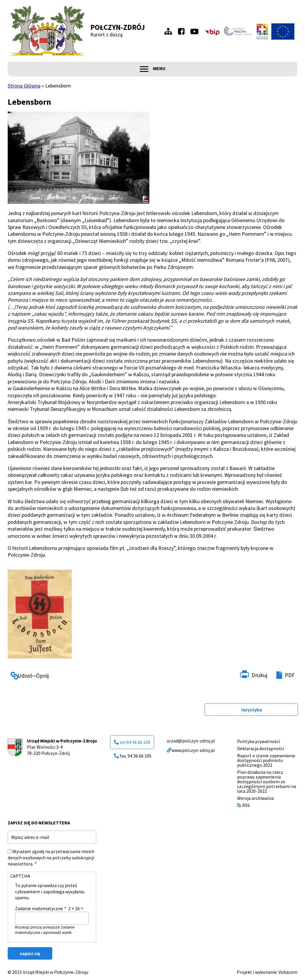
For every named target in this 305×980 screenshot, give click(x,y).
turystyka (251, 710)
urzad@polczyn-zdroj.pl (191, 741)
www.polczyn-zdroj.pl (191, 750)
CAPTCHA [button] (20, 876)
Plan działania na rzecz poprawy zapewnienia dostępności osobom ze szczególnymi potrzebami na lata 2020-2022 (267, 782)
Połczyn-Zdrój (118, 27)
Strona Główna (24, 86)
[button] (79, 158)
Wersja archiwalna (255, 798)
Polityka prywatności (258, 741)
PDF (290, 675)
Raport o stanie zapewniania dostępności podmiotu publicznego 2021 (266, 760)
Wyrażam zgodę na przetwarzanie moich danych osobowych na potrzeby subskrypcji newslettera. (51, 858)
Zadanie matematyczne (39, 908)
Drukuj (259, 675)
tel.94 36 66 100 (132, 742)
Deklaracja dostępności (261, 748)
